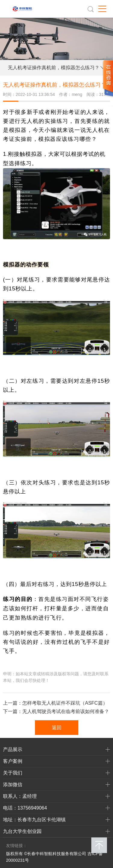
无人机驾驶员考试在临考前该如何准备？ (66, 711)
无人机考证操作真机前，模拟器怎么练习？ (54, 68)
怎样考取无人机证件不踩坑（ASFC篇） (65, 703)
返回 (57, 728)
